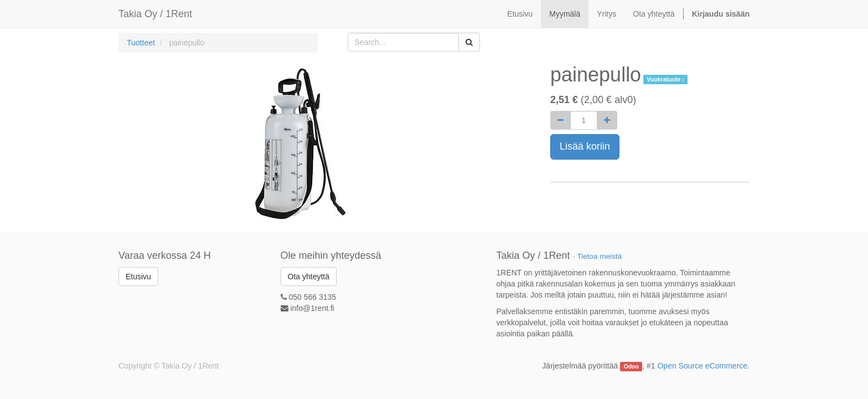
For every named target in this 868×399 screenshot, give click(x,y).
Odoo (631, 366)
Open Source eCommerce (702, 366)
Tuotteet (141, 43)
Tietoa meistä (600, 256)
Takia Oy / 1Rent (155, 14)
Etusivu (138, 277)
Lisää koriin (585, 146)
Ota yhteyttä (309, 277)
